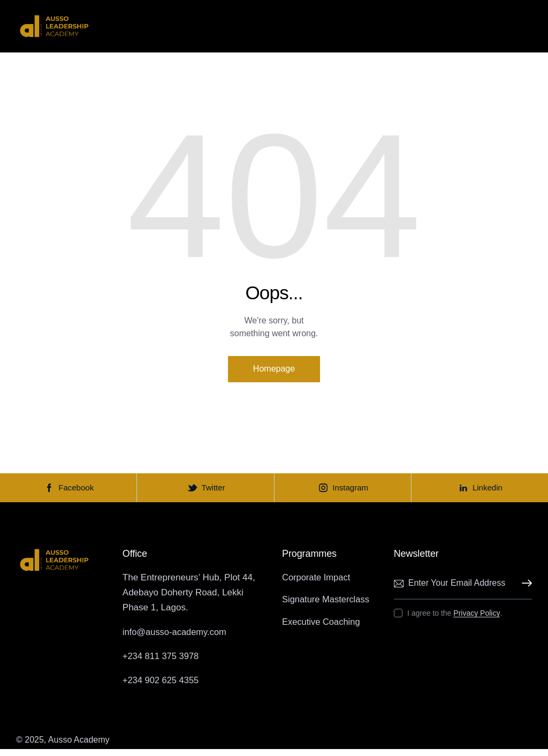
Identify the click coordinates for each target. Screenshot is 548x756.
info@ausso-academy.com (176, 638)
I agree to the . (455, 620)
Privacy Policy (477, 620)
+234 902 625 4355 (162, 687)
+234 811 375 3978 (162, 663)
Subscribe (524, 590)
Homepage (274, 370)
